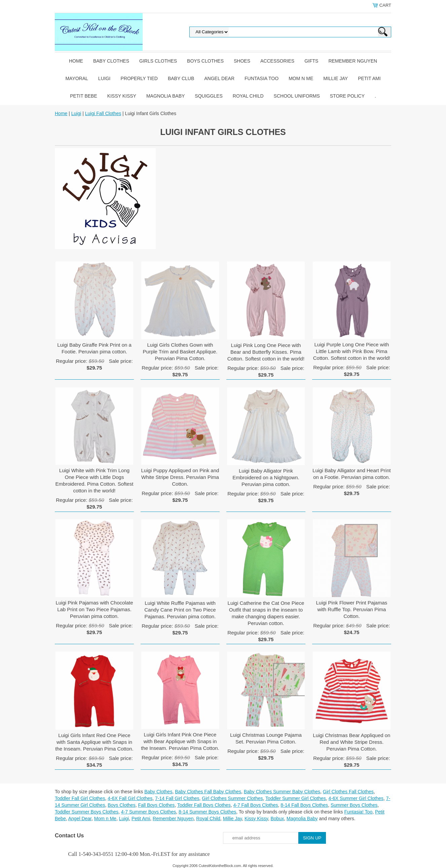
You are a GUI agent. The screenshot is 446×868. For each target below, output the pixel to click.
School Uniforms (297, 96)
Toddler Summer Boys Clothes (87, 812)
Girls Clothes (158, 61)
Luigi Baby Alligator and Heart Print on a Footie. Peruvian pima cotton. (352, 474)
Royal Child (248, 96)
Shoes (242, 61)
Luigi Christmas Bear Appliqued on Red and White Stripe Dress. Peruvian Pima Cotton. (351, 742)
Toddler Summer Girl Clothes (296, 798)
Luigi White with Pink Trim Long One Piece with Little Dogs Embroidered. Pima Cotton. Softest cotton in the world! (95, 480)
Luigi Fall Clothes (103, 113)
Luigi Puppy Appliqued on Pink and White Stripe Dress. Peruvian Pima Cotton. (180, 477)
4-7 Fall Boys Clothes (255, 805)
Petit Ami (369, 78)
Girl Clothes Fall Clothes (348, 792)
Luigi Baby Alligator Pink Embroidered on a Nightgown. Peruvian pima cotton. (266, 477)
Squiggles (209, 96)
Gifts (311, 61)
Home (76, 61)
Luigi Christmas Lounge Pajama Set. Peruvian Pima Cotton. (266, 738)
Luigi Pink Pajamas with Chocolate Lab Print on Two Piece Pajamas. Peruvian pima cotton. (94, 609)
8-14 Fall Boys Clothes (304, 805)
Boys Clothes (205, 61)
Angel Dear (219, 78)
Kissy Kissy (122, 96)
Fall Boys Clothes (156, 805)
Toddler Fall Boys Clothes (204, 805)
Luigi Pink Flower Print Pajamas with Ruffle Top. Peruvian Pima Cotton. (352, 609)
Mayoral (77, 78)
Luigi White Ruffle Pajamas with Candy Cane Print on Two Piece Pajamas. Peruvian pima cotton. (180, 610)
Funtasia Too (262, 78)
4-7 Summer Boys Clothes (148, 812)
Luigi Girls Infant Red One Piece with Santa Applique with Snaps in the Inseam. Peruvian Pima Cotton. (94, 742)
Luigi (104, 78)
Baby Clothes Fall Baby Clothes (208, 792)
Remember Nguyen (353, 61)
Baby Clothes (111, 61)
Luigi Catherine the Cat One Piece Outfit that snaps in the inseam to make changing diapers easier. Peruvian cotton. (266, 613)
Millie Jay (336, 78)
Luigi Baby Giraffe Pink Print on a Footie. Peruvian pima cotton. (94, 348)
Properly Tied (139, 78)
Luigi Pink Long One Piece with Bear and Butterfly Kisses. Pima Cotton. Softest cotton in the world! (266, 352)
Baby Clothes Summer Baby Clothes (282, 792)
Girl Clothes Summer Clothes (232, 798)
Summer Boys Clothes (354, 805)
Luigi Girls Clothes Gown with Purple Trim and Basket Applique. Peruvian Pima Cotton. (180, 352)
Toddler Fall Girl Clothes (80, 798)
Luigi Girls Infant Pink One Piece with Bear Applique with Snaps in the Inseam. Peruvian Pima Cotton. (180, 741)
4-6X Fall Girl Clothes (130, 798)
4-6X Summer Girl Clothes (356, 798)
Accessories (277, 61)
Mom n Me (301, 78)
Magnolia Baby (165, 96)
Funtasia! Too (358, 812)
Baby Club (181, 78)
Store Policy (347, 96)
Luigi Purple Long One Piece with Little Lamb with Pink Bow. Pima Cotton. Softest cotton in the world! (352, 351)
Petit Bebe (84, 96)
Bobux (277, 819)
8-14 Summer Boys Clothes (207, 812)
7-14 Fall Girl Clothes (177, 798)
